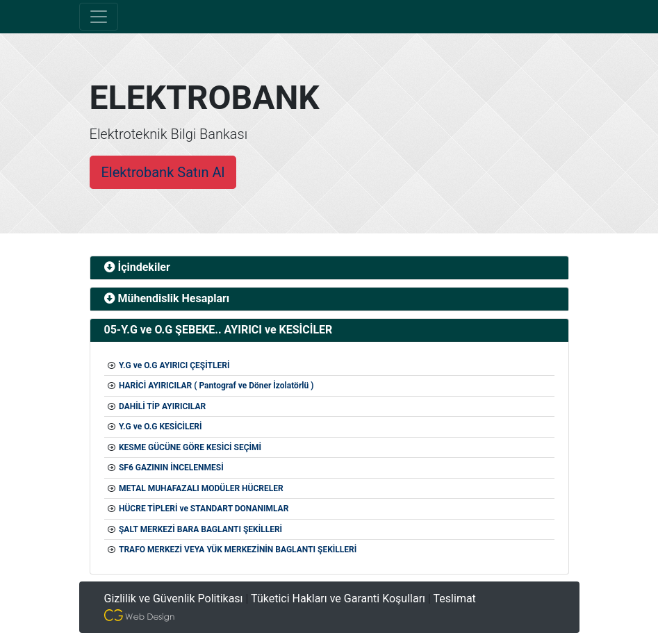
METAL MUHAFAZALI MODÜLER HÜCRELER (201, 488)
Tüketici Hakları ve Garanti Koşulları (338, 598)
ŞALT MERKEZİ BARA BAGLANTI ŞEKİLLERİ (200, 529)
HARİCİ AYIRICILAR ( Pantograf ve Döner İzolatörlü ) (216, 386)
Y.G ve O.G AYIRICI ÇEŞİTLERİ (174, 365)
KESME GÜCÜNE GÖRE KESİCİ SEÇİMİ (190, 447)
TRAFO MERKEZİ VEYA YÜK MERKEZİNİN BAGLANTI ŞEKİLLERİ (238, 550)
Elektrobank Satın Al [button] (163, 172)
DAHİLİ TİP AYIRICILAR (162, 406)
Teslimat (455, 598)
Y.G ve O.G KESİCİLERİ (161, 427)
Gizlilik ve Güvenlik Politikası (174, 598)
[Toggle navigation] (99, 17)
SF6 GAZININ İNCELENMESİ (171, 468)
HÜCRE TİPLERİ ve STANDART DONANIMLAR (204, 509)
